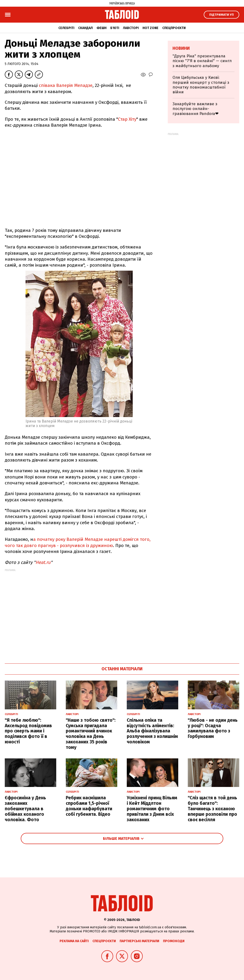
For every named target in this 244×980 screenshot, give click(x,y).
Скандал (85, 28)
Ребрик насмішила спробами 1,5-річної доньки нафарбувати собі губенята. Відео (89, 806)
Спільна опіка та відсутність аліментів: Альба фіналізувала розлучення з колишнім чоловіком (152, 731)
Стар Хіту (127, 119)
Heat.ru (43, 562)
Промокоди (174, 941)
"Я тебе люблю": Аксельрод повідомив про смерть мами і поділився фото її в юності (28, 731)
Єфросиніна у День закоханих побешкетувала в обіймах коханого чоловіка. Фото (25, 809)
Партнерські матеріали (139, 941)
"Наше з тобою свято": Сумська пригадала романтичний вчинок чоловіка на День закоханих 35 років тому (91, 734)
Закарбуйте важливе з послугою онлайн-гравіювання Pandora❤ (196, 109)
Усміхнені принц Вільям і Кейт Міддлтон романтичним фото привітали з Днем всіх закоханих (152, 809)
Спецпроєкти (174, 28)
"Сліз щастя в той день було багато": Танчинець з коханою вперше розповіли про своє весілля (212, 809)
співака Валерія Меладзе (66, 85)
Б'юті (115, 28)
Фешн (102, 28)
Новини (181, 48)
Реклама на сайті (74, 941)
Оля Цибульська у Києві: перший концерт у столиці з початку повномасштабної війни (201, 85)
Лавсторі (131, 28)
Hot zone (150, 28)
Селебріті (66, 28)
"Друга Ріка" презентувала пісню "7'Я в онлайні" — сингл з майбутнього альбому (202, 61)
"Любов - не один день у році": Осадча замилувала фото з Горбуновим (213, 728)
